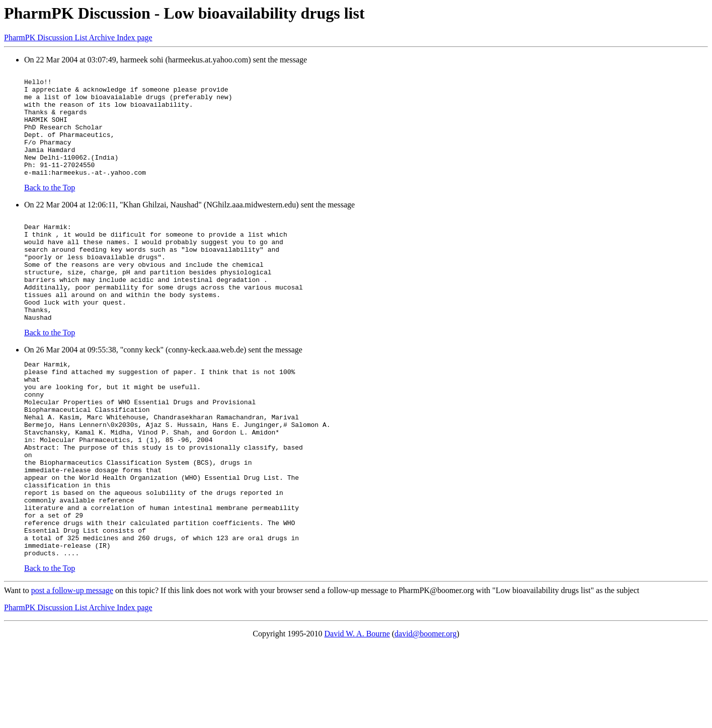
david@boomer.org (425, 715)
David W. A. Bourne (357, 715)
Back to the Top (50, 209)
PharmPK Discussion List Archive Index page (78, 38)
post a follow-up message (72, 672)
